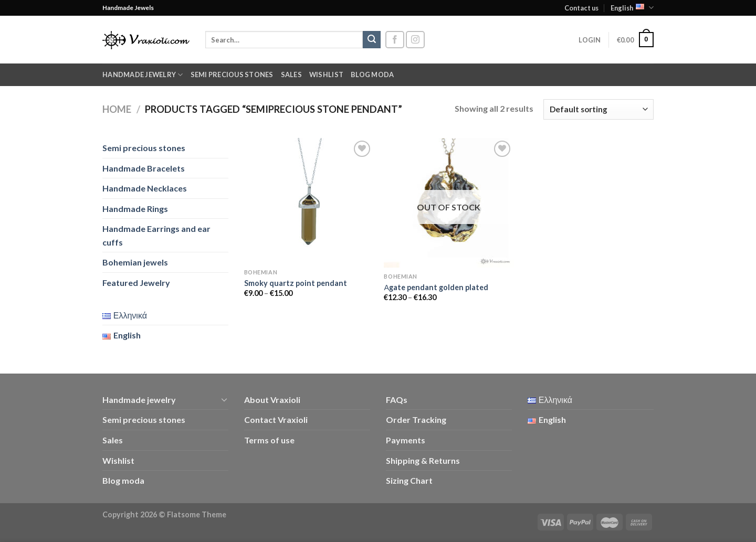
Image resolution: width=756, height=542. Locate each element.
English (632, 8)
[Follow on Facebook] (395, 40)
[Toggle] (224, 399)
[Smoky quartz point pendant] (309, 201)
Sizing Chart (409, 480)
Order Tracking (416, 419)
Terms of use (269, 440)
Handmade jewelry (143, 75)
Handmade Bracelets (144, 168)
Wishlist (326, 75)
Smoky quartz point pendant (296, 283)
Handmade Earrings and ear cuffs (156, 235)
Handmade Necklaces (145, 188)
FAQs (397, 400)
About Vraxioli (272, 400)
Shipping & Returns (423, 460)
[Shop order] (598, 109)
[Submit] (372, 40)
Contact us (581, 8)
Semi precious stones (232, 75)
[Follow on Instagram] (415, 40)
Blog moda (372, 75)
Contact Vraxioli (276, 419)
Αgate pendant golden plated (436, 287)
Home (117, 109)
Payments (406, 440)
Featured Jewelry (136, 283)
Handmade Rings (135, 209)
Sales (291, 75)
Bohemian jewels (135, 262)
